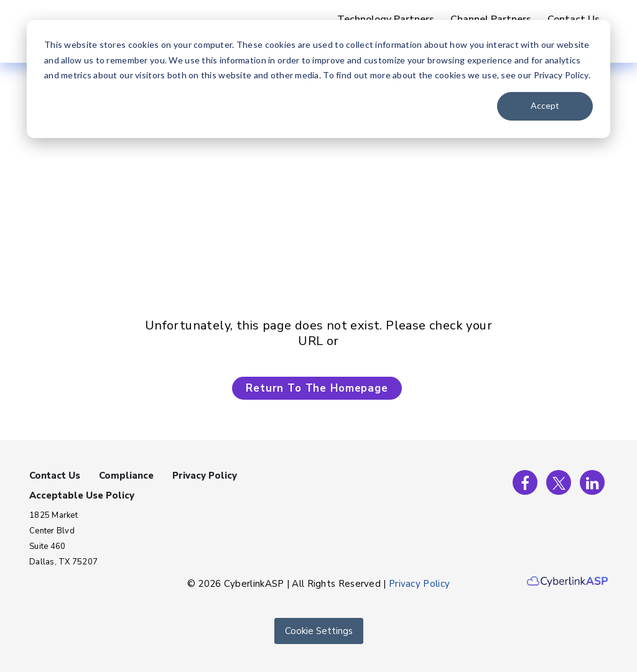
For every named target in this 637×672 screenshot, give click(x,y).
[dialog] (318, 79)
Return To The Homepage (317, 388)
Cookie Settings (319, 631)
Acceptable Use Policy (82, 495)
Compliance (126, 476)
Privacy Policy (205, 476)
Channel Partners (491, 19)
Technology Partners (386, 19)
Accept (545, 105)
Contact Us (574, 19)
